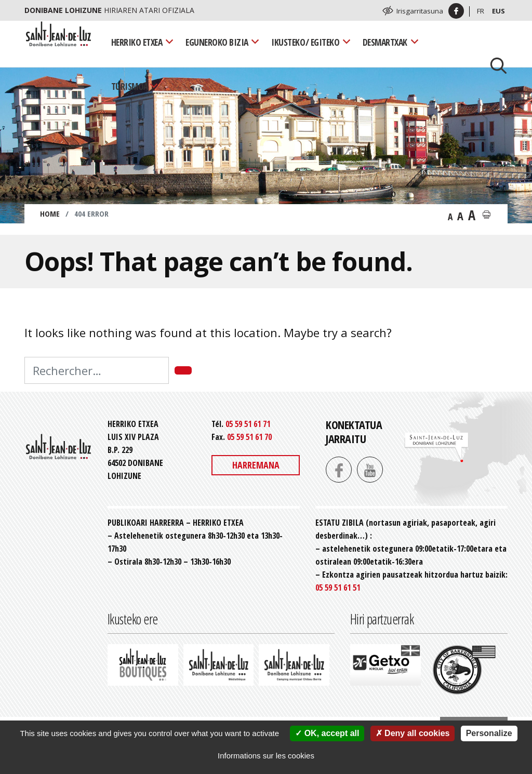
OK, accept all (327, 733)
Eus (498, 11)
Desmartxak (385, 42)
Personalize (489, 733)
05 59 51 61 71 (248, 424)
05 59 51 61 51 (338, 588)
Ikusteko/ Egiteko (305, 42)
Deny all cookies (413, 733)
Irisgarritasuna (420, 11)
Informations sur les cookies (266, 756)
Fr (481, 11)
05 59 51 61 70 (249, 437)
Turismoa (130, 86)
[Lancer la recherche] (495, 65)
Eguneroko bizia (217, 42)
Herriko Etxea (137, 42)
